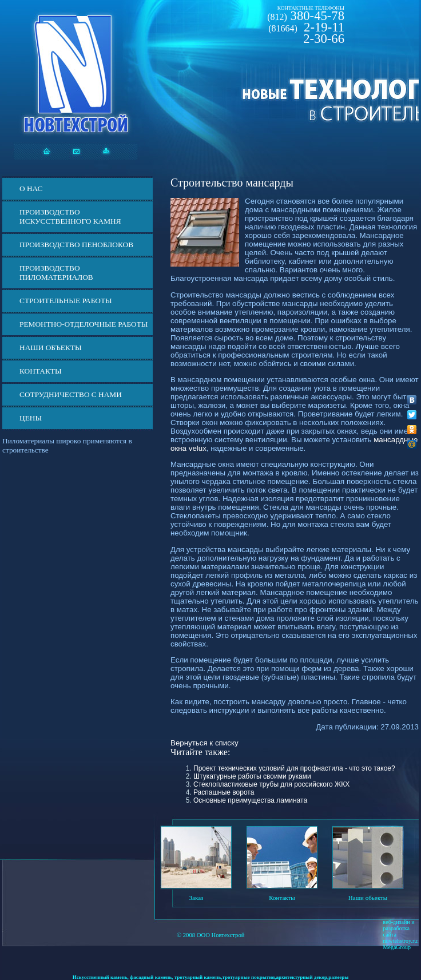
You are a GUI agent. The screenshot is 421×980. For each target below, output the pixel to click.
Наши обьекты (368, 898)
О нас (31, 189)
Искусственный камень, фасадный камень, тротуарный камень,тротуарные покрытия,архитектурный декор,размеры (211, 977)
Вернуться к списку (204, 743)
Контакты (41, 371)
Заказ (196, 898)
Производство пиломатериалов (56, 273)
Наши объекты (51, 348)
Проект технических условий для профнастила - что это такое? (294, 768)
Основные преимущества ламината (250, 800)
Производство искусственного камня (70, 217)
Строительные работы (66, 301)
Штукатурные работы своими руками (252, 776)
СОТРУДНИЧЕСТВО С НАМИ (71, 394)
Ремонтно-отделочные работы (84, 324)
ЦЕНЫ (31, 418)
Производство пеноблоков (76, 245)
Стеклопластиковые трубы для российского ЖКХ (271, 784)
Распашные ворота (224, 792)
